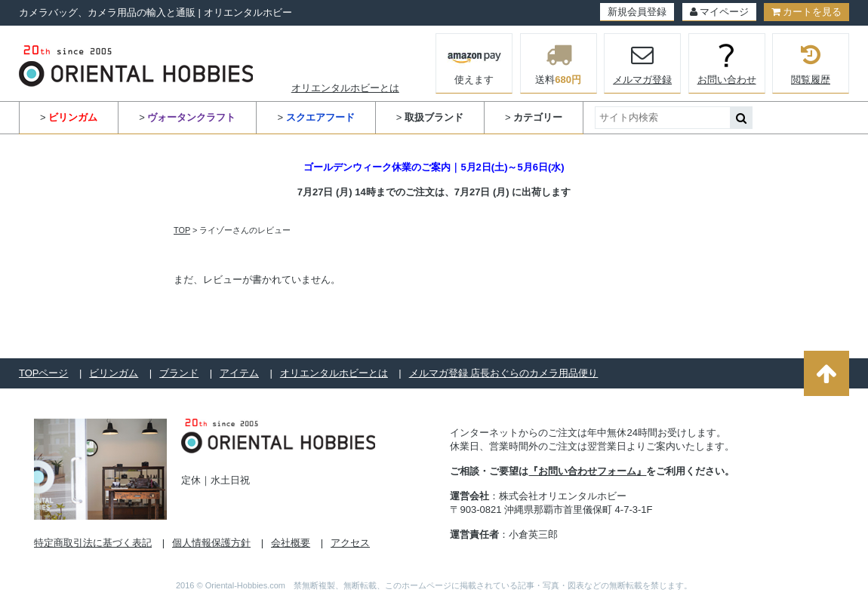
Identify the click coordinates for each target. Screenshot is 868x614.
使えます (474, 62)
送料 (559, 63)
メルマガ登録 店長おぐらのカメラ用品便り (504, 373)
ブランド (179, 373)
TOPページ (44, 373)
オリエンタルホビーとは (345, 88)
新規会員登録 (637, 12)
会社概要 (291, 543)
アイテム (239, 373)
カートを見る (806, 12)
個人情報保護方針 (211, 543)
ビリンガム (114, 373)
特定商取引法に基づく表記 (93, 543)
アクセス (350, 543)
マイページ (719, 12)
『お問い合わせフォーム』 (587, 471)
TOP (182, 230)
